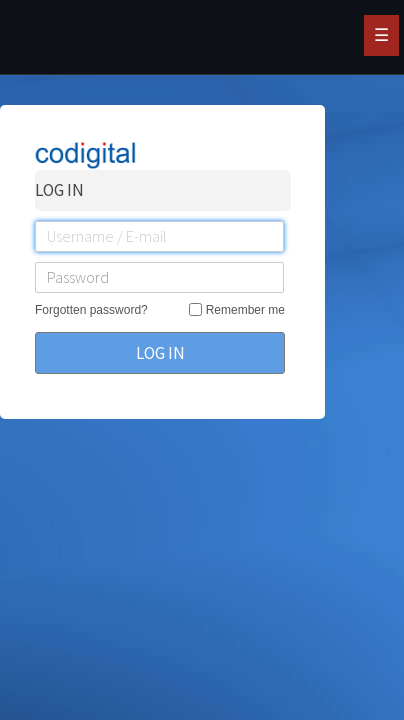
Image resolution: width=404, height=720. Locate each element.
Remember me (245, 310)
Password (78, 277)
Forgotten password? (91, 310)
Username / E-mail (107, 236)
